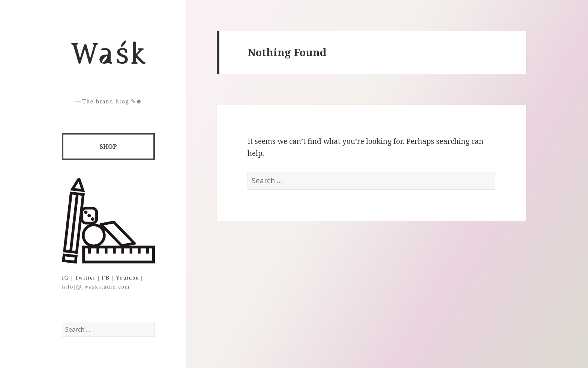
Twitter (85, 278)
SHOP (108, 147)
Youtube (127, 278)
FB (106, 278)
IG (65, 278)
